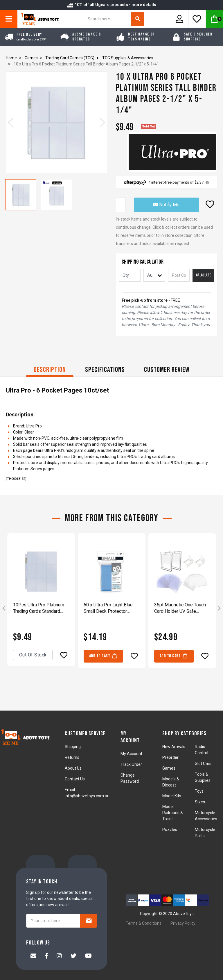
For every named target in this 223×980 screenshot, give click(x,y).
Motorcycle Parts (205, 833)
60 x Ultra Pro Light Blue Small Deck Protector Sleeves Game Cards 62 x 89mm (110, 608)
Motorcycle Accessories (206, 816)
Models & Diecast (171, 782)
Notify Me (166, 205)
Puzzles (170, 830)
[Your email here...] (53, 921)
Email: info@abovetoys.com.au (87, 793)
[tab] (50, 371)
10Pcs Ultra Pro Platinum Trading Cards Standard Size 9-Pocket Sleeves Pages (39, 608)
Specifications (105, 370)
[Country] (154, 275)
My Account (131, 754)
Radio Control (202, 750)
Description (50, 370)
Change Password (130, 778)
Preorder (170, 757)
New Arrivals (174, 747)
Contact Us (75, 779)
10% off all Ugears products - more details (111, 5)
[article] (41, 609)
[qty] (130, 275)
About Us (73, 768)
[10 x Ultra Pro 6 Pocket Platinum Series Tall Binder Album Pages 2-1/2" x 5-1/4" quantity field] (121, 205)
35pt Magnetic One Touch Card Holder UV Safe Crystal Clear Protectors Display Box (180, 608)
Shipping (73, 747)
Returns (72, 757)
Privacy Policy (183, 923)
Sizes (200, 802)
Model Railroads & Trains (173, 813)
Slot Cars (203, 764)
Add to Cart (104, 656)
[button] (210, 204)
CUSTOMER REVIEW (167, 370)
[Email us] (33, 956)
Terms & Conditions (144, 923)
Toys (199, 791)
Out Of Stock (33, 655)
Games (169, 768)
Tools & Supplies (203, 777)
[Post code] (179, 275)
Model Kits (172, 796)
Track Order (131, 764)
